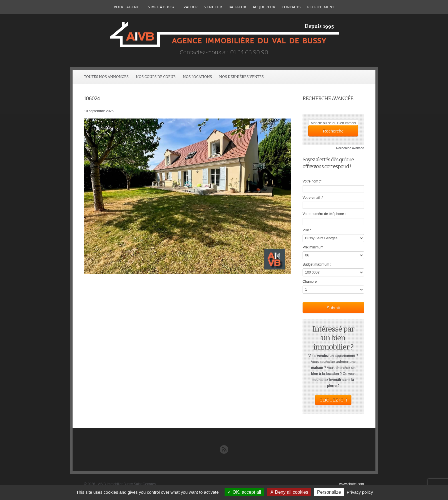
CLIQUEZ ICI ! (333, 400)
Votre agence (128, 7)
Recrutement (321, 7)
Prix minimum (313, 247)
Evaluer (189, 7)
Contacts (291, 7)
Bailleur (237, 7)
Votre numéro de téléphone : (324, 214)
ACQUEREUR (264, 7)
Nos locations (197, 77)
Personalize (329, 492)
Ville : (307, 230)
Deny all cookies (289, 492)
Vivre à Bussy (161, 7)
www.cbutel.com (352, 484)
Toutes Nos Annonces (106, 77)
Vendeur (213, 7)
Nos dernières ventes (241, 77)
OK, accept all (244, 492)
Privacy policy (360, 492)
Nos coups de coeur (156, 77)
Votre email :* (313, 198)
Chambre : (311, 282)
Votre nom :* (312, 181)
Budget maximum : (317, 264)
